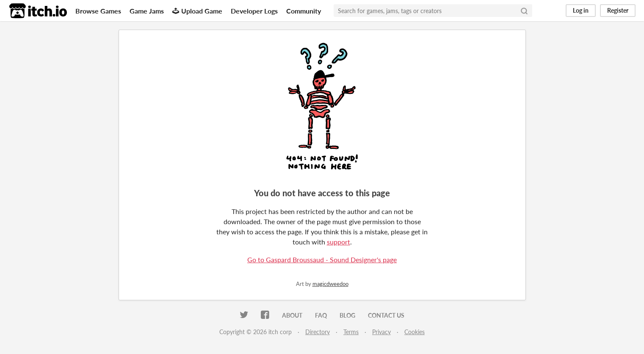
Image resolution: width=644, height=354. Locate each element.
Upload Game (197, 11)
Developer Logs (254, 11)
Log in (581, 10)
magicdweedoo (330, 284)
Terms (351, 332)
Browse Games (98, 11)
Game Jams (147, 11)
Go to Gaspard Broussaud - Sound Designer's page (322, 259)
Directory (318, 332)
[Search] (524, 11)
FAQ (321, 315)
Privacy (381, 332)
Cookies (415, 332)
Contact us (386, 315)
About (292, 315)
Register (618, 10)
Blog (347, 315)
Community (304, 11)
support (339, 242)
